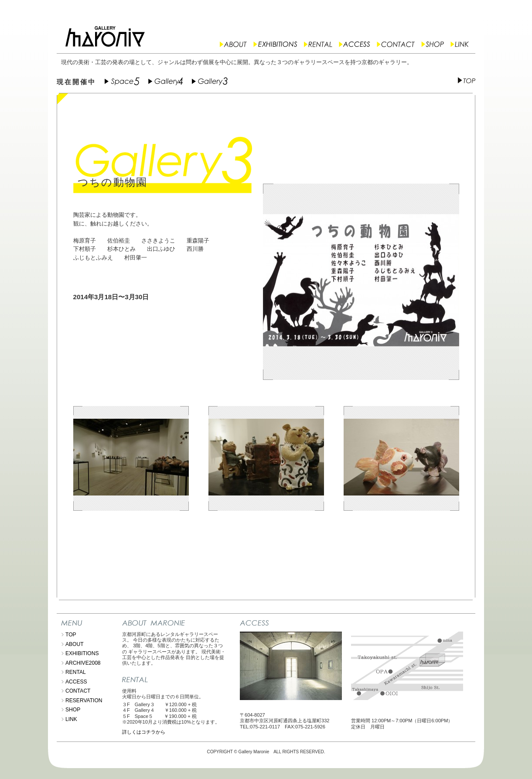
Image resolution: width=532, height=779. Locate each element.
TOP (71, 635)
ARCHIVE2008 (83, 663)
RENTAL (76, 672)
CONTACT (78, 691)
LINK (71, 719)
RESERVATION (84, 700)
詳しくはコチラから (144, 732)
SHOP (73, 710)
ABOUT (75, 644)
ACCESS (76, 682)
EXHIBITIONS (82, 653)
